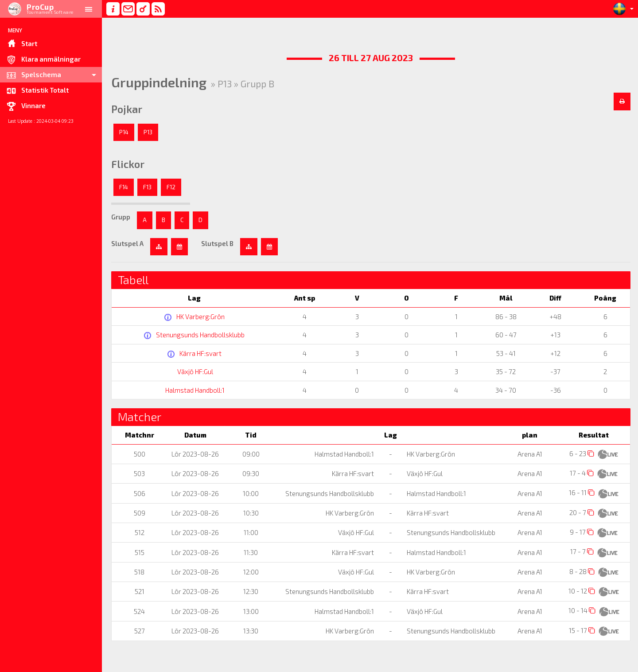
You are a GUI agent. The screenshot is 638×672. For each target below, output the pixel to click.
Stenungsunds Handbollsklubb (200, 335)
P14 (124, 132)
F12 (171, 187)
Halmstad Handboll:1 (194, 390)
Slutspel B (217, 243)
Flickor (128, 164)
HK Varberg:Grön (199, 316)
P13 (148, 132)
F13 (147, 187)
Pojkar (127, 109)
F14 (124, 187)
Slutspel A (127, 243)
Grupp (121, 217)
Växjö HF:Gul (194, 371)
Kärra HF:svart (199, 353)
